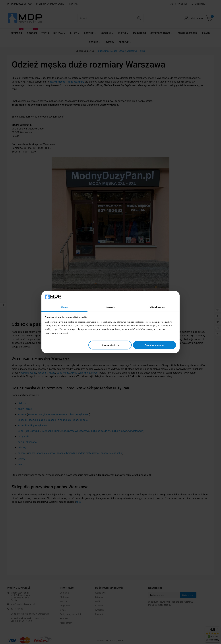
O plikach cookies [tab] (156, 307)
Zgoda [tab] (64, 307)
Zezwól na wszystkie (154, 345)
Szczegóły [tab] (111, 307)
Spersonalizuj (110, 345)
